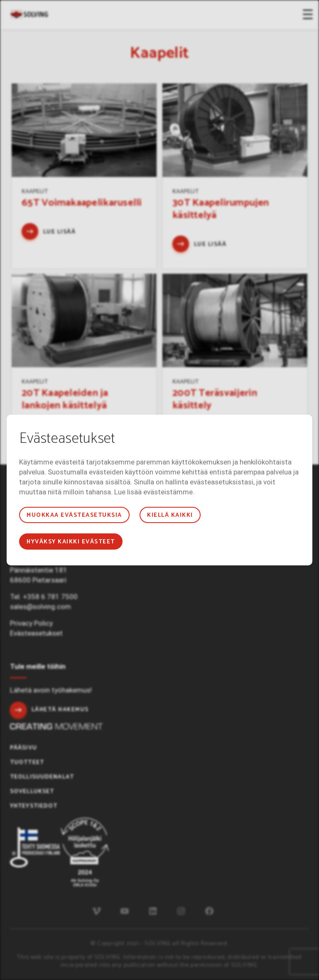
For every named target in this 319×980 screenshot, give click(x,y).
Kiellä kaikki (170, 515)
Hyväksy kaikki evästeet (71, 542)
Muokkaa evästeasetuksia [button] (74, 515)
